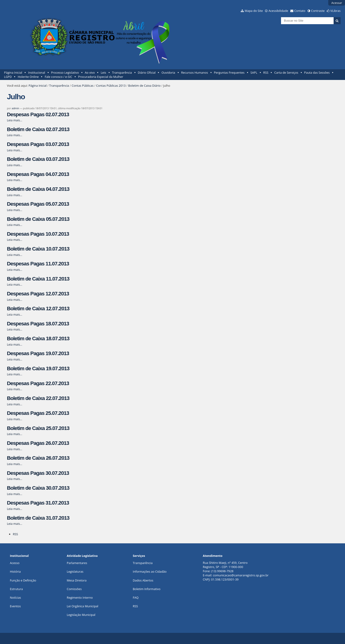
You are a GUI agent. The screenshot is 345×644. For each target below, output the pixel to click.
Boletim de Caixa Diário (144, 86)
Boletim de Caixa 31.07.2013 (38, 518)
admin (15, 108)
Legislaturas (75, 571)
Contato (300, 11)
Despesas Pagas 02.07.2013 (38, 114)
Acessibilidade (278, 11)
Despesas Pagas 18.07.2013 (38, 324)
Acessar (337, 3)
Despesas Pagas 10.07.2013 (38, 234)
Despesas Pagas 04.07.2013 (38, 174)
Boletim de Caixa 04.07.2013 (38, 189)
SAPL (254, 73)
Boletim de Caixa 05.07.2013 (38, 219)
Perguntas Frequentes (229, 73)
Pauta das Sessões (317, 73)
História (15, 571)
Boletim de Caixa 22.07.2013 (38, 398)
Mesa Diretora (77, 580)
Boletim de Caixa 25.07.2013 (38, 428)
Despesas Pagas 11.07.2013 (38, 264)
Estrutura (16, 589)
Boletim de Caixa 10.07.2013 (38, 249)
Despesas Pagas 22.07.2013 (38, 383)
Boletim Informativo (147, 589)
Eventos (15, 606)
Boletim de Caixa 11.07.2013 (38, 279)
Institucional (37, 73)
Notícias (15, 598)
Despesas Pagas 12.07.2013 (38, 294)
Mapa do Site (254, 11)
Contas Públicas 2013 (111, 86)
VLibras (335, 11)
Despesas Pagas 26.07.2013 (38, 443)
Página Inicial (13, 73)
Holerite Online (28, 77)
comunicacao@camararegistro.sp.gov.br (241, 575)
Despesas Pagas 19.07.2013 (38, 353)
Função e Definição (23, 580)
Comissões (74, 589)
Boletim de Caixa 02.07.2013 (38, 129)
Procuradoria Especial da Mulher (101, 77)
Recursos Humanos (194, 73)
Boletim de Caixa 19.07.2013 (38, 368)
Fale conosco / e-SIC (58, 77)
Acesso (15, 563)
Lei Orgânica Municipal (82, 606)
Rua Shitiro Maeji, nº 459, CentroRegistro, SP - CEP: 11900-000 (225, 565)
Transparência (122, 73)
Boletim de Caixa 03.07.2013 (38, 159)
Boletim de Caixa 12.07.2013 (38, 309)
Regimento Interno (80, 598)
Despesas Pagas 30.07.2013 (38, 473)
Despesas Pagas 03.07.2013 (38, 144)
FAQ (136, 598)
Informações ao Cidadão (150, 571)
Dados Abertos (143, 580)
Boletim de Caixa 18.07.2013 (38, 339)
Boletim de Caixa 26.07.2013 (38, 458)
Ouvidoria (168, 73)
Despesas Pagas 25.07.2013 (38, 413)
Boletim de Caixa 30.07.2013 (38, 488)
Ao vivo (90, 73)
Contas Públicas (83, 86)
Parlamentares (77, 563)
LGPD (8, 77)
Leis (103, 73)
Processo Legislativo (65, 73)
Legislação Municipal (81, 615)
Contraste (318, 11)
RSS (266, 73)
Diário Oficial (147, 73)
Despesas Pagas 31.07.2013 (38, 503)
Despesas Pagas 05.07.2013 (38, 204)
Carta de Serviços (286, 73)
